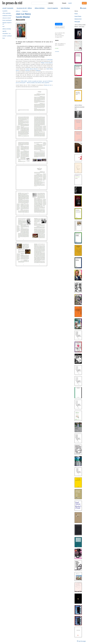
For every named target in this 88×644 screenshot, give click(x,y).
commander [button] (59, 24)
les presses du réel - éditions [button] (24, 8)
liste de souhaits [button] (60, 27)
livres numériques (7, 20)
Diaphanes (25, 11)
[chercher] (39, 3)
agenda (4, 31)
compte (83, 8)
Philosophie (77, 22)
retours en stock (7, 18)
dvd (3, 27)
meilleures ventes (7, 16)
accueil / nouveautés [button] (8, 8)
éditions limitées (7, 29)
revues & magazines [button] (53, 8)
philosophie (50, 60)
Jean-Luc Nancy (23, 14)
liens (4, 38)
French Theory (78, 16)
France (76, 14)
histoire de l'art (48, 85)
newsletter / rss (7, 34)
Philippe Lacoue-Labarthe (47, 63)
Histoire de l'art (78, 19)
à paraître (5, 11)
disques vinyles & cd (7, 23)
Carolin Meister (23, 17)
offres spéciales (7, 13)
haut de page (81, 641)
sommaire (57, 52)
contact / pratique (7, 36)
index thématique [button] (65, 8)
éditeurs (18, 11)
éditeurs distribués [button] (40, 8)
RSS (84, 3)
